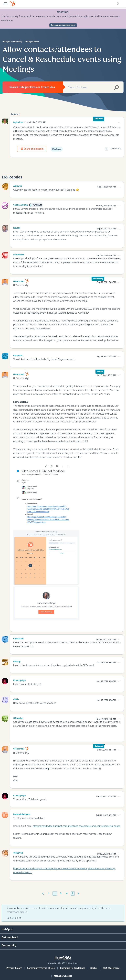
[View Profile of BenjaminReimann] (22, 814)
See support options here (63, 25)
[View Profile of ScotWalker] (19, 254)
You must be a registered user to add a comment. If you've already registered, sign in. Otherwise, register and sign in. (59, 910)
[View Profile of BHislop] (17, 661)
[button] (119, 123)
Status (94, 968)
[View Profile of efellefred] (18, 852)
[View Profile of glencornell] (19, 281)
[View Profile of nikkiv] (16, 699)
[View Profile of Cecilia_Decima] (21, 204)
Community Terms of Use (41, 968)
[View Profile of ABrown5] (18, 186)
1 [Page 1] (49, 893)
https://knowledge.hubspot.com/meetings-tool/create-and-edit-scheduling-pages (77, 826)
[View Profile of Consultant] (18, 638)
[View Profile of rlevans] (17, 227)
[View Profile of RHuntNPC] (18, 355)
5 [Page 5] (61, 893)
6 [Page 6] (67, 893)
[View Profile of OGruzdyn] (18, 718)
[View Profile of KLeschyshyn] (19, 680)
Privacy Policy (14, 968)
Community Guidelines (73, 968)
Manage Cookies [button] (63, 976)
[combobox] (93, 87)
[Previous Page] (43, 893)
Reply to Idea (14, 918)
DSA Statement (111, 968)
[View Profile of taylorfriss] (18, 122)
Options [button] (14, 114)
